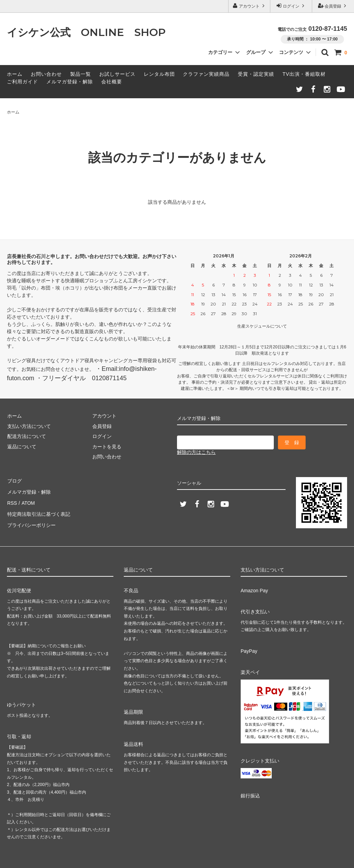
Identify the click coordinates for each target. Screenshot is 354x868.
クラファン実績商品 (206, 74)
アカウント (249, 6)
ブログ (14, 481)
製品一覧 (81, 74)
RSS (12, 501)
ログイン (291, 6)
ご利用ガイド (22, 82)
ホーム (15, 74)
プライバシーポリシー (31, 521)
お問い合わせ (46, 74)
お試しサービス (117, 74)
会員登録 (333, 6)
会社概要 (112, 82)
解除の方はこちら (196, 452)
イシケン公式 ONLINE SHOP (86, 32)
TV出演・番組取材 (304, 74)
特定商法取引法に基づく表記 (38, 511)
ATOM (27, 501)
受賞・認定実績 (256, 74)
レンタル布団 (159, 74)
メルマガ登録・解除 (70, 82)
